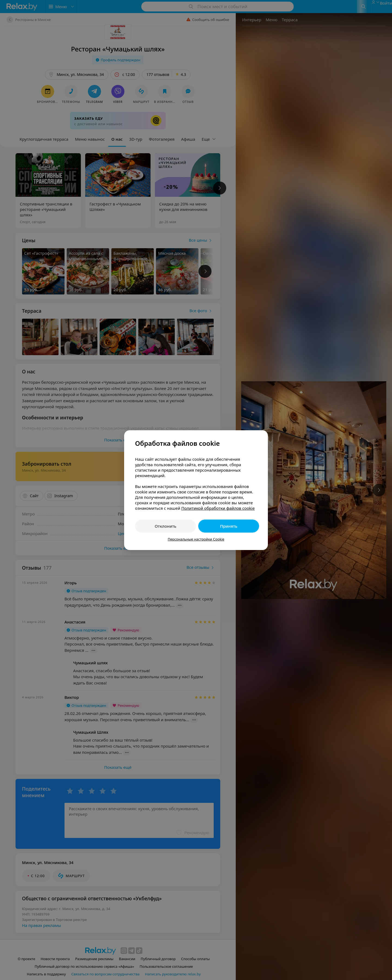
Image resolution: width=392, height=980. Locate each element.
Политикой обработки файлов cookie (218, 508)
